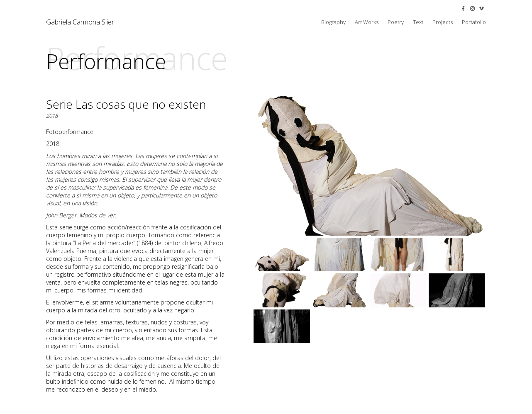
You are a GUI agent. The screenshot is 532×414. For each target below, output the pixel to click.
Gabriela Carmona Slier (80, 22)
